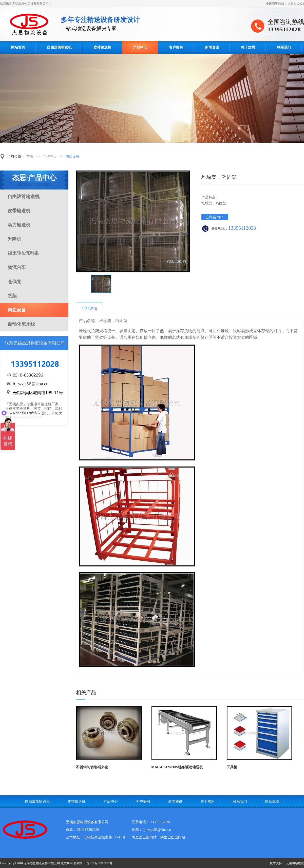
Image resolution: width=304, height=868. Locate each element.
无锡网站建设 (295, 863)
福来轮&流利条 (23, 253)
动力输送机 (19, 225)
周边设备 (72, 156)
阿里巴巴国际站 (173, 837)
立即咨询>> (215, 217)
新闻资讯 (212, 47)
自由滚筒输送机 (59, 47)
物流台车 (17, 267)
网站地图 (272, 802)
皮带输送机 (102, 47)
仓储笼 (14, 282)
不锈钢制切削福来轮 (92, 767)
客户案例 (176, 47)
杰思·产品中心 (34, 180)
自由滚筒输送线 (30, 24)
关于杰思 (248, 47)
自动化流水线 (21, 324)
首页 (30, 156)
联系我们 (284, 47)
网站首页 (18, 47)
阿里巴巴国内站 (144, 837)
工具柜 (232, 767)
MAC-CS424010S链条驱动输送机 (177, 767)
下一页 (188, 284)
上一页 (78, 284)
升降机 (14, 239)
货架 (12, 296)
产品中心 (140, 47)
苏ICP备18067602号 (100, 863)
